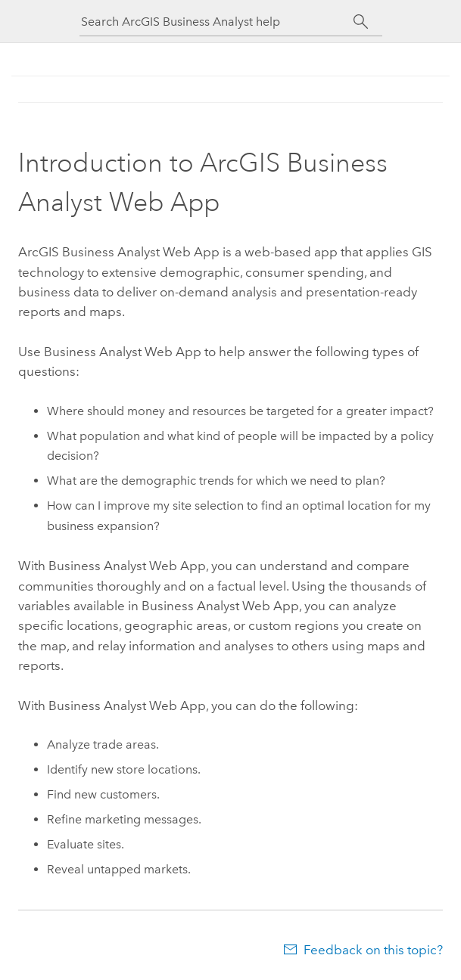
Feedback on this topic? (373, 950)
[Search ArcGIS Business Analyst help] (217, 22)
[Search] (361, 22)
